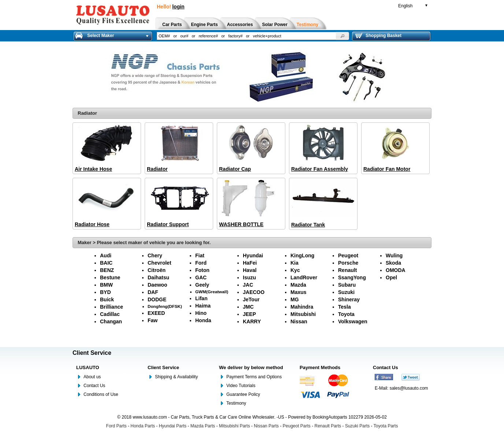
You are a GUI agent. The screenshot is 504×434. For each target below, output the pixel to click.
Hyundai (253, 255)
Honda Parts (143, 426)
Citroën (157, 270)
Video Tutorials (241, 386)
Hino (201, 313)
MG (295, 299)
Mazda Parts (203, 426)
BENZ (107, 270)
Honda (203, 320)
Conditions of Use (101, 394)
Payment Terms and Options (254, 377)
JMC (248, 307)
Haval (250, 270)
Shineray (349, 299)
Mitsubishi (303, 314)
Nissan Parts (266, 426)
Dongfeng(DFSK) (165, 306)
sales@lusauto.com (409, 388)
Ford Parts (116, 426)
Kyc (295, 270)
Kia (294, 263)
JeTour (251, 299)
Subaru (347, 285)
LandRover (304, 277)
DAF (153, 292)
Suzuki (346, 292)
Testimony (236, 403)
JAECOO (254, 292)
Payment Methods (320, 367)
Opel (391, 277)
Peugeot (348, 255)
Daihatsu (158, 277)
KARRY (252, 321)
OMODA (396, 270)
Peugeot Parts (297, 426)
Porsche (348, 263)
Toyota (346, 314)
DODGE (157, 299)
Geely (202, 285)
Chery (155, 255)
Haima (203, 306)
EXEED (156, 313)
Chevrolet (160, 263)
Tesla (344, 307)
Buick (107, 299)
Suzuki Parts (357, 426)
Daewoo (157, 285)
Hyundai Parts (173, 426)
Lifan (201, 298)
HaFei (250, 263)
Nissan (299, 321)
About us (92, 377)
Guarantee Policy (243, 394)
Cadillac (110, 314)
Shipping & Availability (176, 377)
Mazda (298, 285)
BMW (106, 285)
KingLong (302, 255)
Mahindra (302, 307)
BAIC (106, 263)
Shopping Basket (378, 36)
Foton (202, 270)
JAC (248, 285)
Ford (201, 263)
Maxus (299, 292)
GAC (201, 277)
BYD (105, 292)
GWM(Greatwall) (212, 292)
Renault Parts (328, 426)
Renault (347, 270)
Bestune (110, 277)
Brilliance (112, 307)
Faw (153, 320)
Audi (106, 255)
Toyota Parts (386, 426)
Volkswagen (353, 321)
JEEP (249, 314)
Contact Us (94, 386)
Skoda (393, 263)
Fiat (200, 255)
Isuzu (249, 277)
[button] (342, 36)
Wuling (394, 255)
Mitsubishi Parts (235, 426)
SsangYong (352, 277)
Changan (111, 321)
